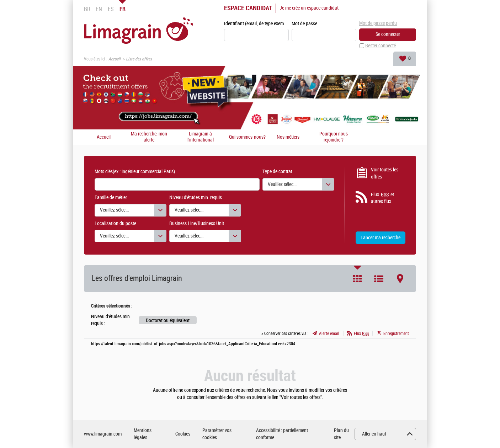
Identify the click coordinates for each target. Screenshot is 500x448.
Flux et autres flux (382, 198)
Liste (379, 279)
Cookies (183, 434)
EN (99, 9)
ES (111, 9)
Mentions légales (143, 434)
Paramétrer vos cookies (217, 434)
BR (87, 9)
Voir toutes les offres (385, 173)
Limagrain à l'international (201, 137)
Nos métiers (288, 137)
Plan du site (341, 434)
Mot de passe (304, 24)
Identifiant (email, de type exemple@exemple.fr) (256, 24)
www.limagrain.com (103, 434)
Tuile (357, 279)
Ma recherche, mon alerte (149, 137)
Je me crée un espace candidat (309, 8)
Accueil (115, 59)
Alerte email (329, 334)
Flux (361, 334)
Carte (400, 279)
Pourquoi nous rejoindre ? (334, 137)
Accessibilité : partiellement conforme (282, 434)
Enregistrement (396, 334)
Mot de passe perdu (378, 23)
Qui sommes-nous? (247, 137)
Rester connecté (381, 46)
